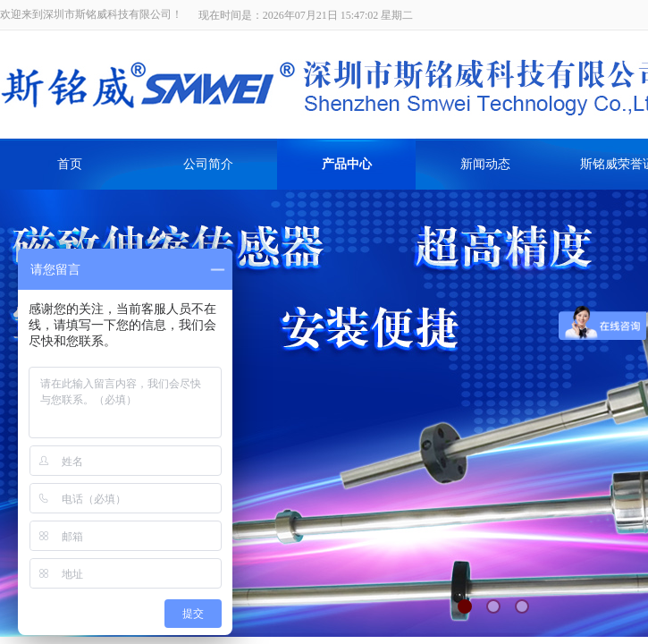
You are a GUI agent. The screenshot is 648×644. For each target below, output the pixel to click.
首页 (70, 164)
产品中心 (347, 164)
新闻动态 (485, 164)
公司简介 (208, 164)
